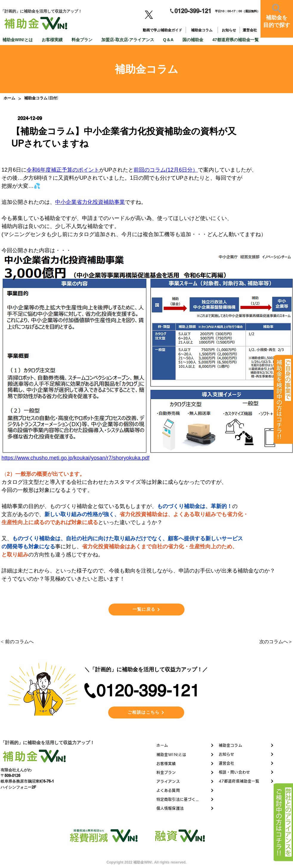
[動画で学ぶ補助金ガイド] (163, 30)
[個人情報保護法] (185, 808)
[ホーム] (9, 98)
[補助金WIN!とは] (185, 755)
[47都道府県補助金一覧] (246, 781)
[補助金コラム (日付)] (41, 98)
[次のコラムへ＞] (273, 642)
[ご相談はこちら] (146, 712)
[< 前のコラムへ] (20, 642)
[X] (149, 15)
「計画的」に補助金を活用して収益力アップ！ (48, 742)
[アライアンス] (185, 781)
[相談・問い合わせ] (246, 772)
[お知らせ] (229, 30)
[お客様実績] (185, 764)
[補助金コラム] (202, 30)
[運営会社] (250, 30)
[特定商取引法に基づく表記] (185, 799)
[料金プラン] (185, 772)
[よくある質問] (185, 790)
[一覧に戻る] (146, 610)
